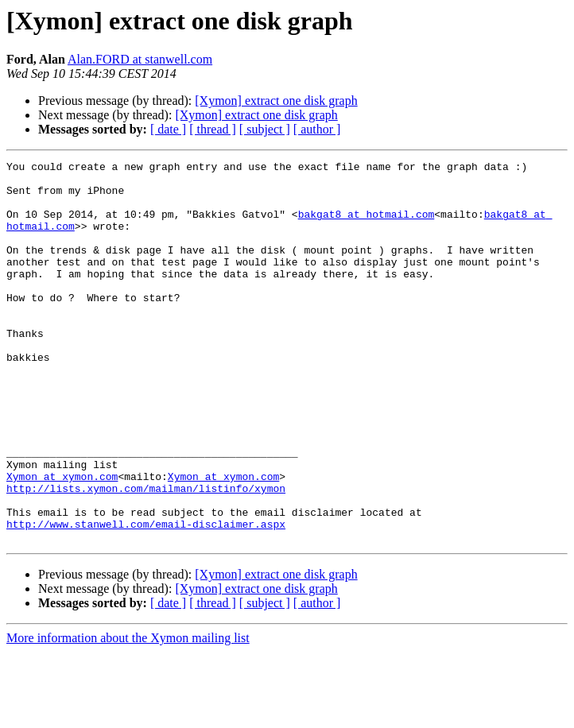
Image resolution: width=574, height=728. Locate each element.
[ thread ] (213, 129)
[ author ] (317, 129)
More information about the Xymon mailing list (128, 714)
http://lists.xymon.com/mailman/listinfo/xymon (146, 555)
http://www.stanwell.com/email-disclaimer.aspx (146, 598)
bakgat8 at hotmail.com (367, 226)
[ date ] (168, 129)
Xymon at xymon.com (62, 540)
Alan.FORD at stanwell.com (140, 59)
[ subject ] (265, 129)
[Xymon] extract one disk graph (276, 101)
